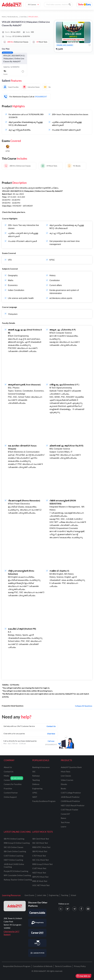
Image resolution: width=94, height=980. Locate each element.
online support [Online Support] (10, 797)
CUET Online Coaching (14, 856)
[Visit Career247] (37, 933)
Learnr (64, 827)
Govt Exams (29, 895)
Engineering (54, 895)
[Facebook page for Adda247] (81, 909)
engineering (37, 788)
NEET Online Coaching (13, 860)
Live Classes (66, 776)
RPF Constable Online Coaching (17, 875)
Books (63, 788)
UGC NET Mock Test (41, 885)
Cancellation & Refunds (43, 966)
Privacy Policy (80, 966)
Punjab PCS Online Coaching (16, 871)
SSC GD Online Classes (14, 847)
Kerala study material (14, 17)
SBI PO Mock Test (40, 851)
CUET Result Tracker (70, 810)
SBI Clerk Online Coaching (15, 851)
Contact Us (51, 726)
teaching (36, 780)
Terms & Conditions (63, 966)
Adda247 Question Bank (71, 767)
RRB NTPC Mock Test (41, 847)
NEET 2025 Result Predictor (73, 805)
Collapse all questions (84, 706)
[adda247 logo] (15, 906)
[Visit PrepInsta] (37, 923)
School (73, 895)
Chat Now (51, 734)
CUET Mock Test (39, 868)
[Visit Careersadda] (37, 913)
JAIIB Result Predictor (70, 797)
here (23, 212)
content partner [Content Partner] (11, 793)
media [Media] (6, 776)
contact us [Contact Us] (9, 771)
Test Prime (65, 822)
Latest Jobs (42, 895)
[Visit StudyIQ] (37, 943)
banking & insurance (41, 767)
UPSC (35, 793)
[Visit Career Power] (37, 953)
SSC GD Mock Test (40, 843)
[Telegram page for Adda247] (74, 909)
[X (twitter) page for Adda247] (68, 909)
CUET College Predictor (71, 793)
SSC (34, 771)
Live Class (23, 17)
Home (4, 17)
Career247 (65, 814)
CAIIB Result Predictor (70, 801)
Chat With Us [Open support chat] (83, 976)
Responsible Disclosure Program (17, 966)
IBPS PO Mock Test (40, 877)
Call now (51, 741)
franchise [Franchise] (8, 788)
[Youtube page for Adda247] (88, 909)
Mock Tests (66, 771)
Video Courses (67, 780)
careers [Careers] (7, 780)
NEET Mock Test (39, 873)
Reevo (63, 818)
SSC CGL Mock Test (41, 860)
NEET (35, 797)
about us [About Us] (8, 767)
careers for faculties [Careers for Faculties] (13, 784)
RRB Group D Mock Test (42, 864)
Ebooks (64, 784)
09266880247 (41, 96)
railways (36, 776)
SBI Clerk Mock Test (41, 839)
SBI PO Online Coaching (14, 839)
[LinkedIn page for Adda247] (61, 909)
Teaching (65, 895)
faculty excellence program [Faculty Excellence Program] (44, 801)
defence (36, 784)
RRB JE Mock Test (40, 881)
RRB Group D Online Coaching (17, 843)
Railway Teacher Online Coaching (18, 880)
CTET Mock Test (39, 856)
